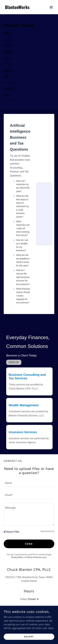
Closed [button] (32, 599)
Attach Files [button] (13, 532)
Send (29, 544)
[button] (51, 7)
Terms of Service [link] (34, 557)
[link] (17, 8)
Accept (29, 637)
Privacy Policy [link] (17, 557)
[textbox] (29, 483)
